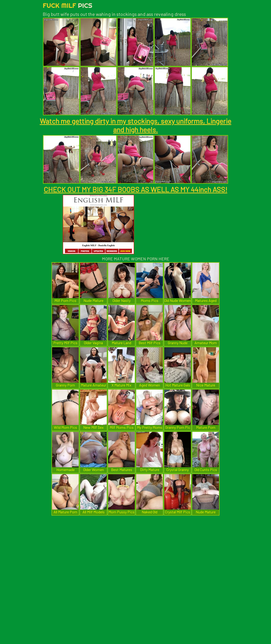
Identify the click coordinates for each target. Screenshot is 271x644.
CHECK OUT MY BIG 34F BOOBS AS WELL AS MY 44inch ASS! (135, 189)
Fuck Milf (68, 5)
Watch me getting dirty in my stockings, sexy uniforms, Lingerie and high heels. (135, 125)
